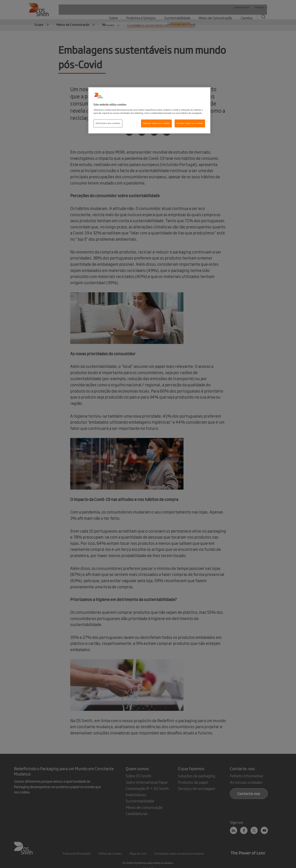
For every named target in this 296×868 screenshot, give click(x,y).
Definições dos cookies (108, 123)
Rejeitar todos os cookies (156, 123)
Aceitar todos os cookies (190, 123)
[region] (149, 110)
